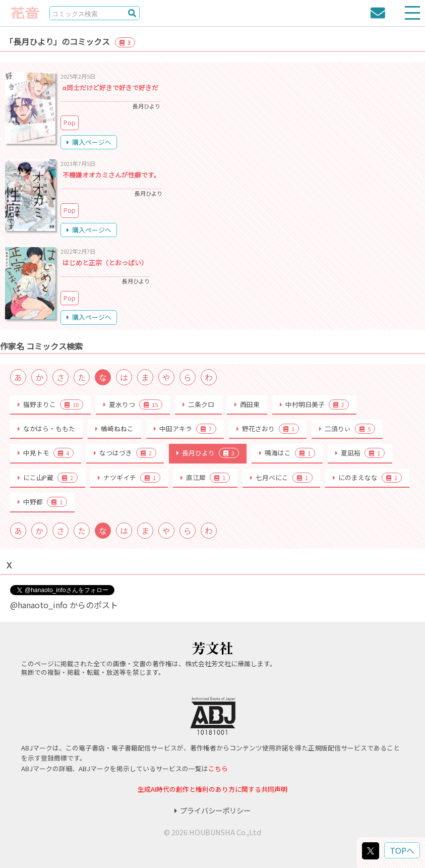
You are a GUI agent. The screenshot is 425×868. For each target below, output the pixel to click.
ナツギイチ (129, 478)
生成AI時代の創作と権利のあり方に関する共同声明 (213, 789)
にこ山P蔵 (48, 478)
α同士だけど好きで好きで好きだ (110, 88)
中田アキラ (185, 429)
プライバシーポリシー (213, 810)
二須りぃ (347, 429)
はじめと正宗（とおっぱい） (105, 263)
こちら (218, 768)
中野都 (42, 502)
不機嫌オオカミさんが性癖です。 (111, 175)
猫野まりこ (50, 404)
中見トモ (46, 453)
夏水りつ (133, 404)
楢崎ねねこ (114, 428)
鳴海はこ (287, 453)
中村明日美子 (314, 404)
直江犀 (205, 478)
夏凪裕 (360, 453)
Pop (70, 122)
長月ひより (208, 453)
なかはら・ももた (46, 428)
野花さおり (268, 429)
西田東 (247, 404)
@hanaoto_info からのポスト (64, 605)
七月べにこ (281, 478)
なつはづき (125, 453)
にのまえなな (367, 478)
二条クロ (198, 404)
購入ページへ (89, 142)
